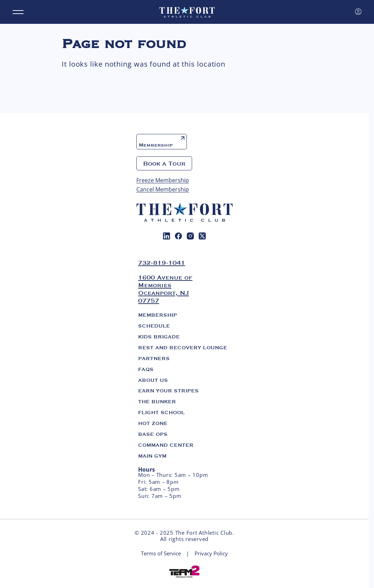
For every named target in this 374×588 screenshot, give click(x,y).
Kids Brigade (159, 337)
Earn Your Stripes (168, 391)
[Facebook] (178, 236)
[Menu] (18, 12)
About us (153, 380)
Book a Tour (164, 163)
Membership (162, 142)
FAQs (146, 369)
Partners (154, 358)
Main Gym (152, 456)
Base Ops (153, 434)
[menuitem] (166, 236)
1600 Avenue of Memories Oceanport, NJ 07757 (165, 289)
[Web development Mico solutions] (184, 571)
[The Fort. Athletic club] (187, 12)
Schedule (154, 326)
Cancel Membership (163, 189)
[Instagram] (190, 236)
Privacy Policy (211, 553)
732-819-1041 (162, 263)
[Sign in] (358, 12)
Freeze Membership (163, 180)
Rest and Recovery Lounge (183, 347)
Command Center (166, 445)
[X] (202, 236)
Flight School (161, 412)
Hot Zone (153, 423)
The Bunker (157, 401)
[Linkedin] (166, 236)
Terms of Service (161, 553)
